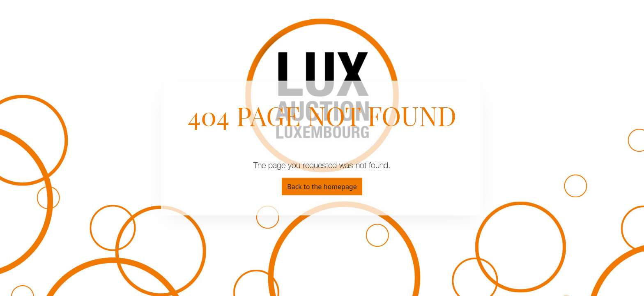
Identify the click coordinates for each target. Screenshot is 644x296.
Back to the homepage (322, 186)
